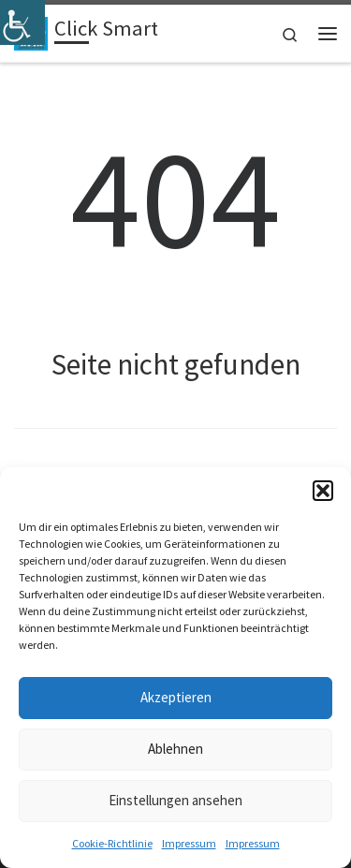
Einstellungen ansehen (175, 800)
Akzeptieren (176, 697)
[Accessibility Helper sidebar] (22, 22)
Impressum (189, 843)
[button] (323, 491)
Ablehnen (175, 749)
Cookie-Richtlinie (112, 843)
